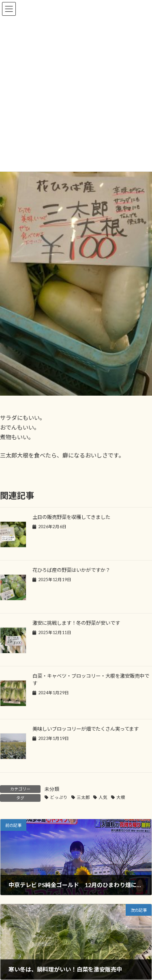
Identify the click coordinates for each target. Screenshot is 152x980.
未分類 (52, 789)
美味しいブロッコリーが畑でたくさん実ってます (86, 729)
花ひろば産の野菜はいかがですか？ (71, 570)
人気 (103, 797)
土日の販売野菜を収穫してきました (71, 517)
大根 (121, 797)
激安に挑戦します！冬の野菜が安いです (76, 623)
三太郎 (83, 797)
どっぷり (59, 797)
